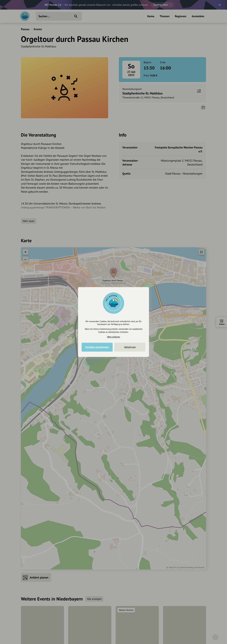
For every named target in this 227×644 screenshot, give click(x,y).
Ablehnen (130, 347)
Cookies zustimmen (97, 347)
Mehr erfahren (114, 337)
